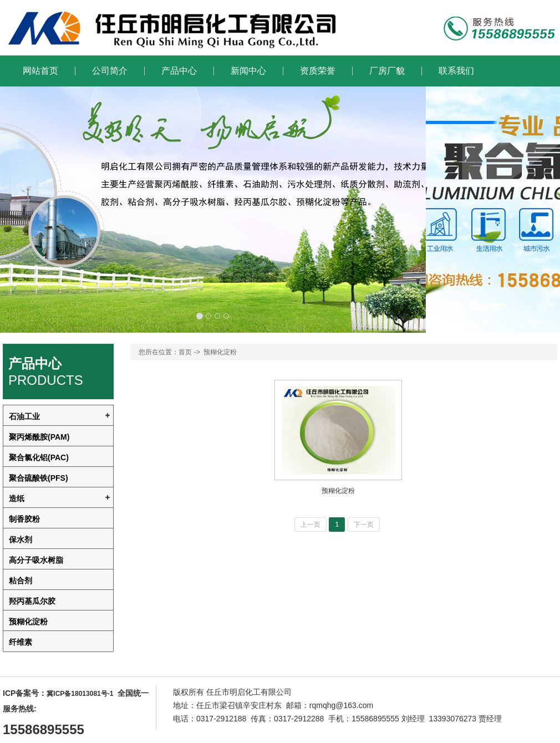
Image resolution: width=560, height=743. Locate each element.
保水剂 (21, 540)
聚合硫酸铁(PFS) (39, 478)
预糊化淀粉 (28, 622)
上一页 (310, 525)
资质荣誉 (318, 71)
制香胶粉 (24, 519)
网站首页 (40, 71)
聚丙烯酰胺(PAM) (39, 437)
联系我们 (456, 71)
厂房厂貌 (387, 71)
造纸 (17, 498)
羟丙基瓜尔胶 (32, 601)
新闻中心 (248, 71)
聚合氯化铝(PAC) (39, 457)
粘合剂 (21, 581)
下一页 (364, 525)
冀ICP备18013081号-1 (80, 694)
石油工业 (24, 416)
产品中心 (179, 71)
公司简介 (110, 71)
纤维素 (21, 642)
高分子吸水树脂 (36, 560)
